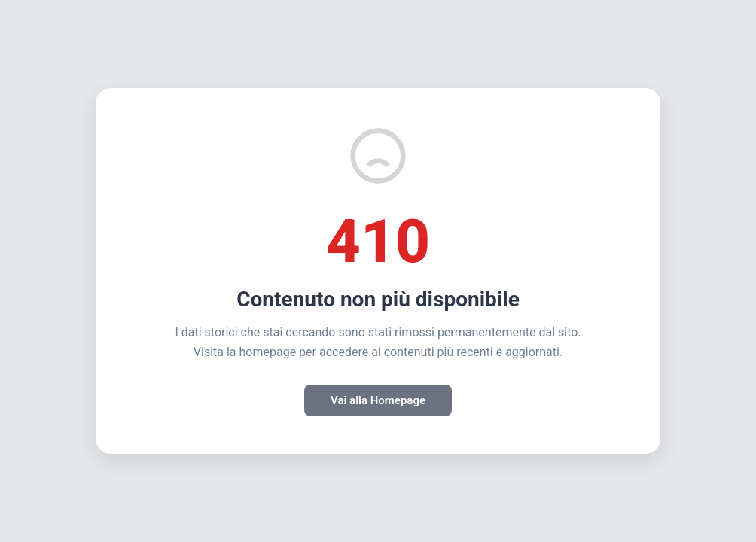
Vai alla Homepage (378, 400)
